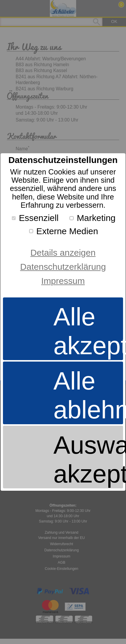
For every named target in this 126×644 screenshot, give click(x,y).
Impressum (63, 281)
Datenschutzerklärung (63, 267)
